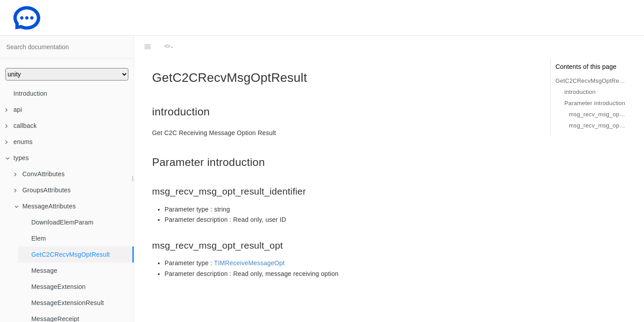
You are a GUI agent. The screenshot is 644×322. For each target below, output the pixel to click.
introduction (580, 92)
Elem (39, 238)
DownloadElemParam (62, 222)
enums (19, 142)
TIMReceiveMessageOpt (250, 263)
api (14, 110)
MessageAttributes (45, 206)
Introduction (30, 93)
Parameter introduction (595, 103)
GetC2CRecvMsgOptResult (71, 254)
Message (44, 271)
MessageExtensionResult (68, 303)
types (17, 158)
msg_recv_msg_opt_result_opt (597, 125)
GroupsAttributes (42, 190)
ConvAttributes (40, 174)
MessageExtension (59, 287)
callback (21, 126)
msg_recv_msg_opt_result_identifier (597, 114)
